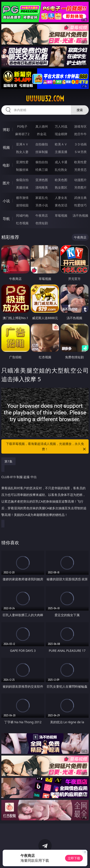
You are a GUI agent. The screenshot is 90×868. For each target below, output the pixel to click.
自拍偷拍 (42, 144)
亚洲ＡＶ (22, 144)
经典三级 (42, 170)
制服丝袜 (22, 170)
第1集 (8, 461)
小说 (6, 201)
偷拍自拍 (42, 162)
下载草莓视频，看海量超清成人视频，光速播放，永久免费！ (46, 447)
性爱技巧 (80, 205)
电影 (6, 165)
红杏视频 (22, 223)
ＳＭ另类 (80, 152)
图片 (6, 183)
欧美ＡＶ (61, 144)
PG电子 (22, 126)
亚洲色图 (42, 180)
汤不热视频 (80, 215)
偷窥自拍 (22, 180)
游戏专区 (80, 126)
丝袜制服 (42, 152)
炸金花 (42, 134)
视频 (6, 147)
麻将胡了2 (22, 134)
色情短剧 (42, 223)
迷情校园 (22, 205)
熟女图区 (61, 187)
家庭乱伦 (42, 198)
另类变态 (80, 170)
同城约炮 (22, 215)
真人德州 (42, 126)
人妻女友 (61, 198)
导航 (6, 219)
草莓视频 (61, 215)
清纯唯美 (42, 187)
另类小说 (42, 205)
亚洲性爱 (22, 162)
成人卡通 (61, 162)
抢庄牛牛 (80, 134)
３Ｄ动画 (80, 144)
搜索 (80, 110)
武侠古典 (80, 198)
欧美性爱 (80, 162)
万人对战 (61, 126)
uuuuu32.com (45, 99)
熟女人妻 (22, 152)
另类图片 (80, 187)
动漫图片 (80, 180)
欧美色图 (61, 180)
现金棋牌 (61, 134)
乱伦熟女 (61, 170)
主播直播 (61, 152)
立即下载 (74, 858)
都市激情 (22, 198)
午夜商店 (42, 215)
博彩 (6, 130)
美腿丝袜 (22, 187)
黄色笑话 (61, 205)
